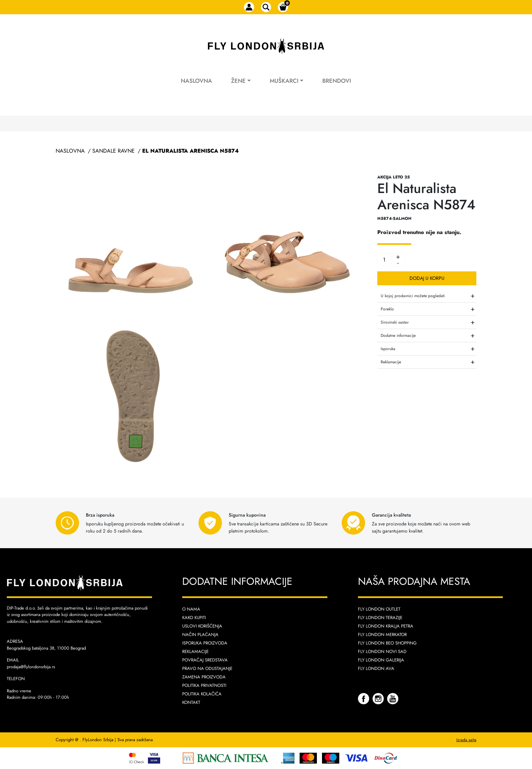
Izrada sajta (466, 740)
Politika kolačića (202, 694)
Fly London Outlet (379, 609)
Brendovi (337, 81)
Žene (238, 81)
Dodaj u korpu (427, 278)
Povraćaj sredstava (205, 660)
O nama (191, 609)
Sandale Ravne (113, 151)
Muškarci (284, 81)
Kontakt (191, 702)
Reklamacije (195, 651)
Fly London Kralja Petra (386, 626)
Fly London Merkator (382, 635)
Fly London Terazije (380, 618)
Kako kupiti (194, 618)
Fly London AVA (376, 668)
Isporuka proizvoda (205, 643)
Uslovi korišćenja (202, 626)
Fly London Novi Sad (382, 651)
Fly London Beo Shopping (387, 643)
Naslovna (196, 81)
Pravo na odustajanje (207, 668)
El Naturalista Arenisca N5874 (191, 151)
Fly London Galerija (381, 660)
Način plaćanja (200, 635)
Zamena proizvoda (204, 677)
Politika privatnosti (204, 685)
